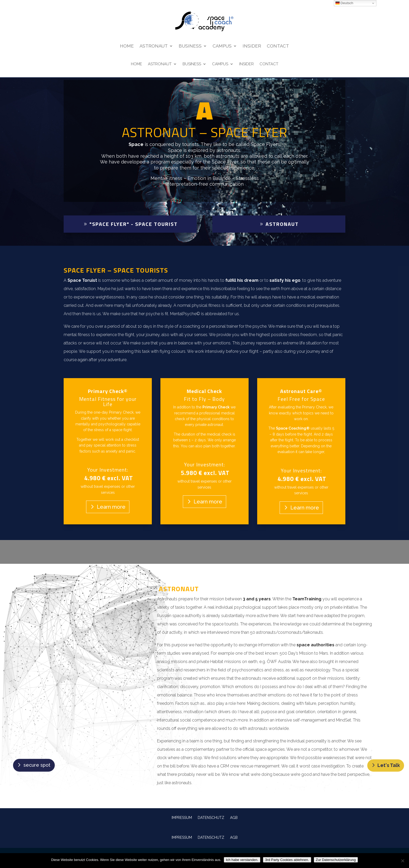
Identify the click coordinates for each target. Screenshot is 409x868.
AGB (234, 817)
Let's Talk (389, 765)
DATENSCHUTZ (211, 817)
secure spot (37, 765)
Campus (222, 46)
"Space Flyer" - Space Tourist (134, 224)
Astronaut (154, 46)
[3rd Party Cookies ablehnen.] (402, 861)
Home (127, 46)
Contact (278, 46)
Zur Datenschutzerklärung (336, 860)
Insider (252, 46)
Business (190, 46)
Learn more (111, 507)
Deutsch (344, 3)
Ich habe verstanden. (242, 860)
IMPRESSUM (182, 817)
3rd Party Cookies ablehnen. (287, 860)
